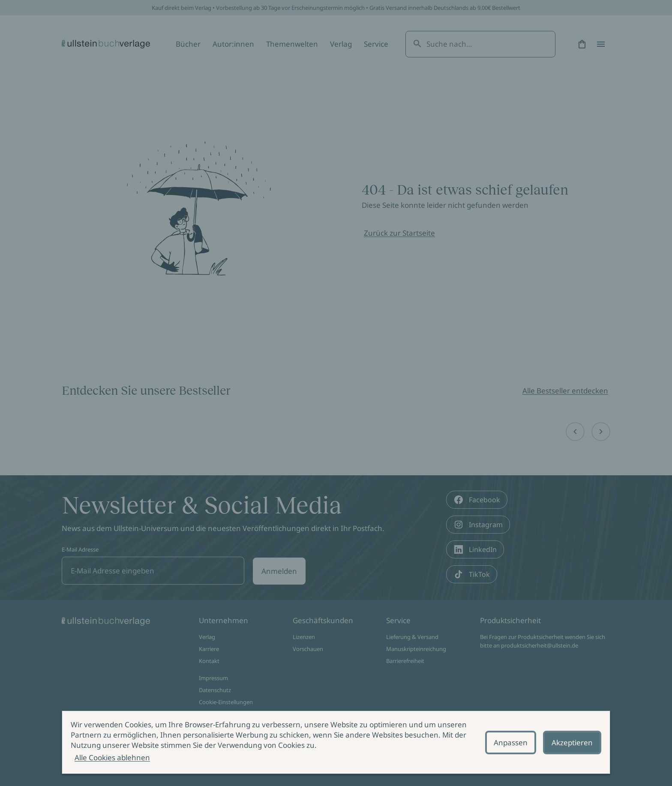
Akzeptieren (572, 742)
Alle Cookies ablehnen (112, 757)
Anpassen (511, 742)
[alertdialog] (336, 742)
